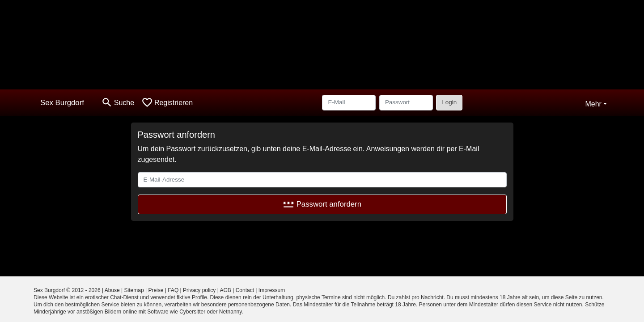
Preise (156, 290)
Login (449, 102)
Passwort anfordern (322, 204)
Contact (245, 290)
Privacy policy (199, 290)
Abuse (112, 290)
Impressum (272, 290)
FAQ (173, 290)
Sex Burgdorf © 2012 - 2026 (67, 290)
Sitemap (134, 290)
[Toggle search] (118, 103)
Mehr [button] (593, 104)
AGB (226, 290)
